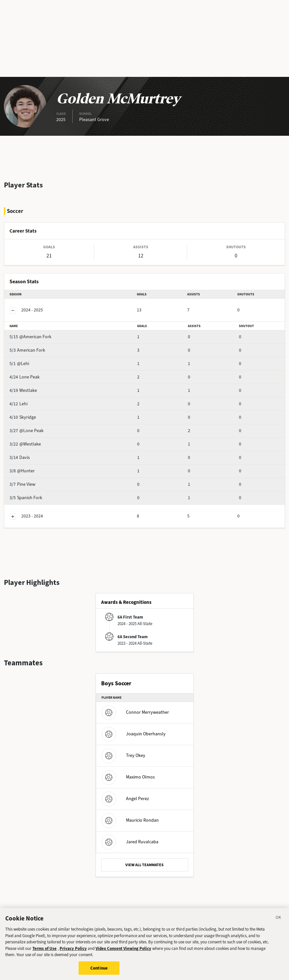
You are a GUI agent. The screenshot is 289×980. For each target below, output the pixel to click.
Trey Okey (123, 755)
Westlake (23, 390)
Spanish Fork (26, 498)
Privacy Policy (73, 954)
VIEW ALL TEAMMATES (144, 865)
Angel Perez (125, 799)
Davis (20, 457)
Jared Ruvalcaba (130, 842)
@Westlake (25, 444)
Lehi (18, 404)
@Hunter (22, 471)
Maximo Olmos (128, 777)
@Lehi (19, 364)
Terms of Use (45, 954)
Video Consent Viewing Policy (123, 954)
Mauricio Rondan (130, 820)
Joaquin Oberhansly (134, 734)
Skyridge (23, 417)
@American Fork (30, 337)
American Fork (27, 350)
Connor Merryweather (135, 712)
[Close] (279, 924)
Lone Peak (25, 377)
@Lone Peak (27, 431)
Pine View (22, 484)
